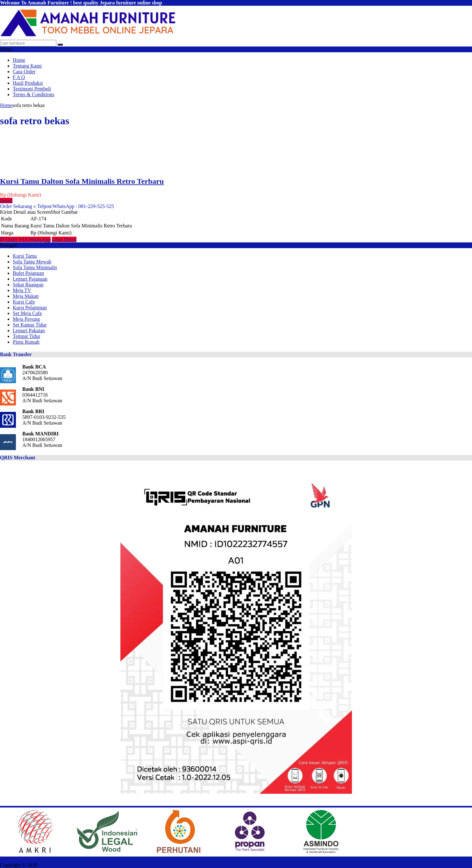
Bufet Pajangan (28, 273)
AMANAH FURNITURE (65, 865)
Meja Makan (26, 296)
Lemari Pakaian (29, 330)
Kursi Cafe (24, 302)
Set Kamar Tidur (30, 325)
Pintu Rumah (26, 342)
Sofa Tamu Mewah (32, 262)
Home (19, 60)
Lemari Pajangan (30, 279)
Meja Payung (26, 319)
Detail (6, 201)
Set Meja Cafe (27, 313)
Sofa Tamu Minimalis (35, 267)
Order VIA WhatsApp (25, 239)
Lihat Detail (64, 239)
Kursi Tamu (25, 256)
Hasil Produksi (28, 83)
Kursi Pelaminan (30, 308)
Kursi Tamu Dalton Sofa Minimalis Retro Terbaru (82, 181)
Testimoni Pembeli (32, 89)
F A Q (19, 77)
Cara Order (24, 72)
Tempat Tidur (26, 336)
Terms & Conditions (33, 94)
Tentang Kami (27, 66)
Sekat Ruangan (28, 285)
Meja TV (22, 290)
